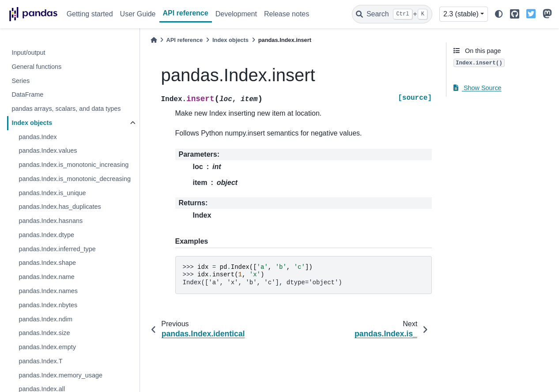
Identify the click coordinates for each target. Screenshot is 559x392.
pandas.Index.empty (47, 347)
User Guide (138, 14)
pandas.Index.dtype (46, 235)
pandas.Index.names (48, 291)
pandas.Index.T (40, 361)
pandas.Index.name (46, 277)
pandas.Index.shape (47, 263)
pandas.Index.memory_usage (60, 375)
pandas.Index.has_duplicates (60, 207)
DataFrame (27, 94)
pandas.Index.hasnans (51, 221)
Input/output (28, 53)
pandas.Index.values (48, 151)
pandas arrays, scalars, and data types (66, 109)
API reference (186, 13)
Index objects (32, 123)
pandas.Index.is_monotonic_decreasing (75, 179)
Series (21, 81)
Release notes (287, 14)
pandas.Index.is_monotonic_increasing (74, 165)
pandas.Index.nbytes (48, 305)
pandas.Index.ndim (45, 319)
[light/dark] (499, 14)
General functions (36, 67)
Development (236, 14)
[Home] (154, 40)
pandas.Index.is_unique (52, 193)
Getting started (90, 14)
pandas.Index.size (44, 333)
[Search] (392, 14)
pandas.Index (38, 137)
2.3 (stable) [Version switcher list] (461, 14)
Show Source (478, 88)
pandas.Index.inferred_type (57, 249)
